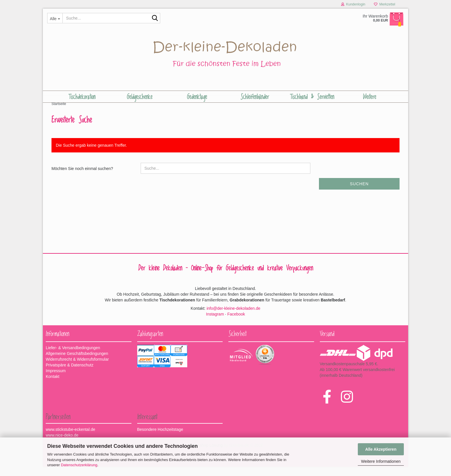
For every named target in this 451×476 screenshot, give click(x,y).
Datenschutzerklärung (79, 465)
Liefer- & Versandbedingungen (73, 357)
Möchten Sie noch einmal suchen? (82, 178)
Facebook (236, 323)
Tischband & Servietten (312, 97)
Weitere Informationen (381, 461)
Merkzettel (385, 4)
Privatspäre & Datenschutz (70, 374)
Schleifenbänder (255, 97)
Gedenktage (197, 97)
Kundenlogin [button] (353, 4)
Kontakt (52, 386)
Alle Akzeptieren (381, 449)
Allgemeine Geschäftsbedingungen (77, 363)
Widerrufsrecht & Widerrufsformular (77, 368)
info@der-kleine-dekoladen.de (233, 317)
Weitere (370, 97)
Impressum (56, 380)
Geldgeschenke (140, 97)
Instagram (215, 323)
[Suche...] (55, 18)
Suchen (359, 193)
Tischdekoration (82, 97)
